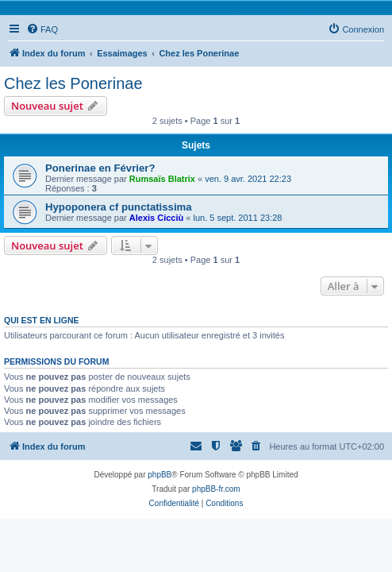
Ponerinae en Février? (100, 168)
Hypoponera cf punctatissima (119, 207)
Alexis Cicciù (156, 218)
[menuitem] (42, 29)
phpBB (159, 475)
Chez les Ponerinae (73, 83)
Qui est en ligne (42, 320)
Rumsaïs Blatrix (162, 179)
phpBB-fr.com (216, 489)
